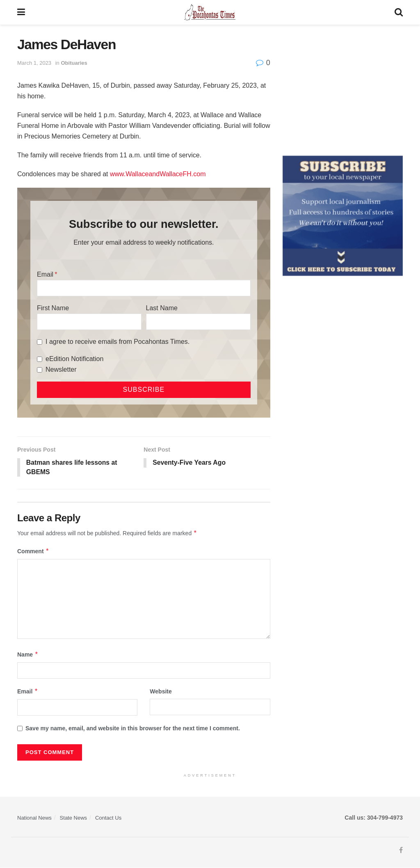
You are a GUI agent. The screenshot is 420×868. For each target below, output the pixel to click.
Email (45, 274)
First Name (53, 308)
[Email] (144, 288)
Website (161, 692)
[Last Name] (198, 322)
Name (28, 655)
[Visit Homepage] (210, 12)
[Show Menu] (21, 12)
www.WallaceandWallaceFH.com (158, 174)
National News (34, 818)
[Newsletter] (40, 370)
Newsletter (61, 369)
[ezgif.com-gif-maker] (343, 215)
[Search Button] (399, 12)
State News (73, 818)
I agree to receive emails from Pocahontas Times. (118, 342)
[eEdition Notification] (40, 359)
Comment (33, 552)
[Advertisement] (343, 88)
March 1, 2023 (34, 63)
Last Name (162, 308)
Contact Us (108, 818)
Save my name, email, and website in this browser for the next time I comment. (133, 729)
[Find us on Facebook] (401, 851)
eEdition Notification (74, 359)
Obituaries (74, 63)
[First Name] (89, 322)
